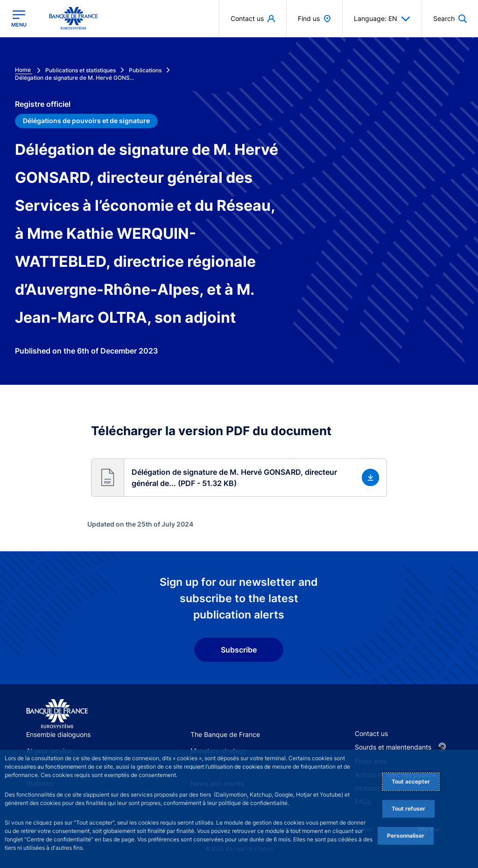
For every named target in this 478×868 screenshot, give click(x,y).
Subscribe (239, 650)
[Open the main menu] (19, 19)
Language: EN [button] (382, 19)
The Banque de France (225, 734)
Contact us (371, 733)
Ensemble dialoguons (58, 734)
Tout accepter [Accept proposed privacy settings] (411, 781)
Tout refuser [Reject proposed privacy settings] (408, 809)
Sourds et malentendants (393, 747)
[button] (239, 478)
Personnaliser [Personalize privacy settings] (406, 836)
